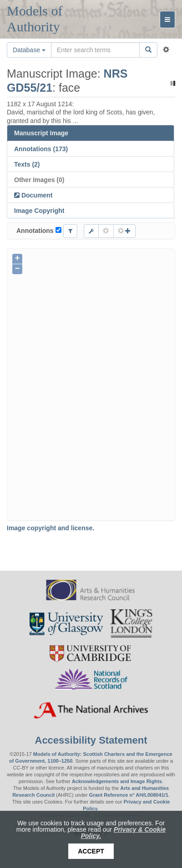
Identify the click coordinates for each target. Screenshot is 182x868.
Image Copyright (39, 211)
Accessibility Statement (91, 740)
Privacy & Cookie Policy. (124, 833)
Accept (91, 851)
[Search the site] (95, 50)
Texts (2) (27, 164)
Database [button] (29, 50)
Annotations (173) (41, 149)
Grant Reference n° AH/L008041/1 (129, 795)
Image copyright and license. (51, 528)
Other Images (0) (39, 180)
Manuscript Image (41, 133)
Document (36, 195)
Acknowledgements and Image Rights (117, 781)
